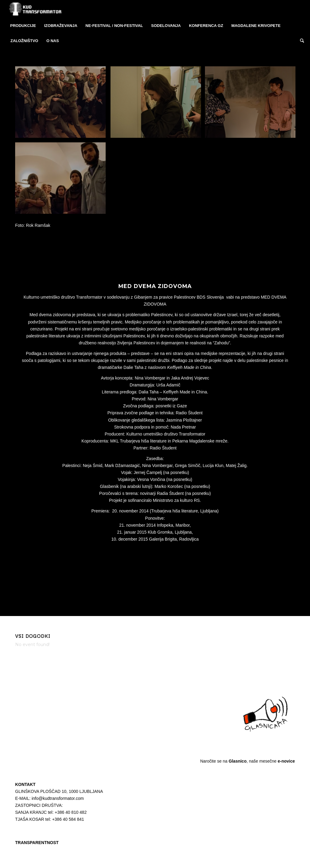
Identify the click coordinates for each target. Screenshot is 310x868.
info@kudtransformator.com (58, 798)
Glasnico (237, 761)
